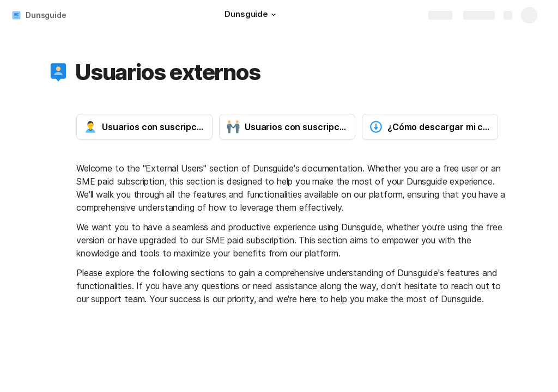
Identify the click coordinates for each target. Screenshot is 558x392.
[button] (274, 15)
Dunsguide (46, 15)
